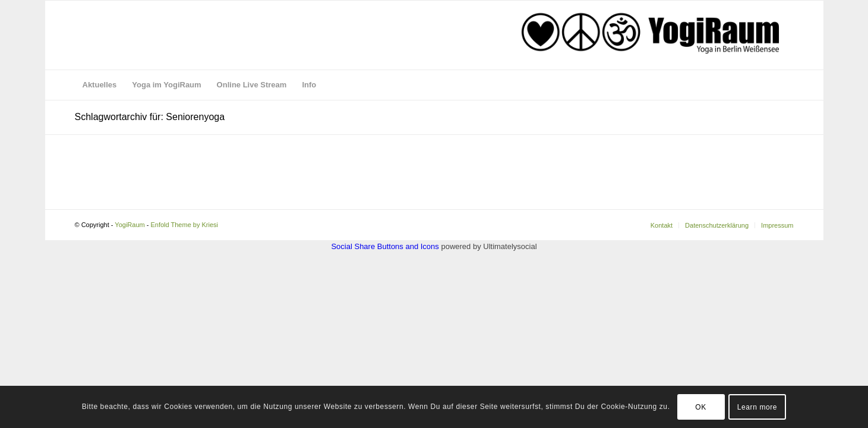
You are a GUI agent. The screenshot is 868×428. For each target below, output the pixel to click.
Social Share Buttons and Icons (385, 246)
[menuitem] (100, 85)
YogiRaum (130, 225)
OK (701, 407)
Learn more (757, 407)
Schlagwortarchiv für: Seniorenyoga (150, 117)
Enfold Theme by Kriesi (184, 225)
